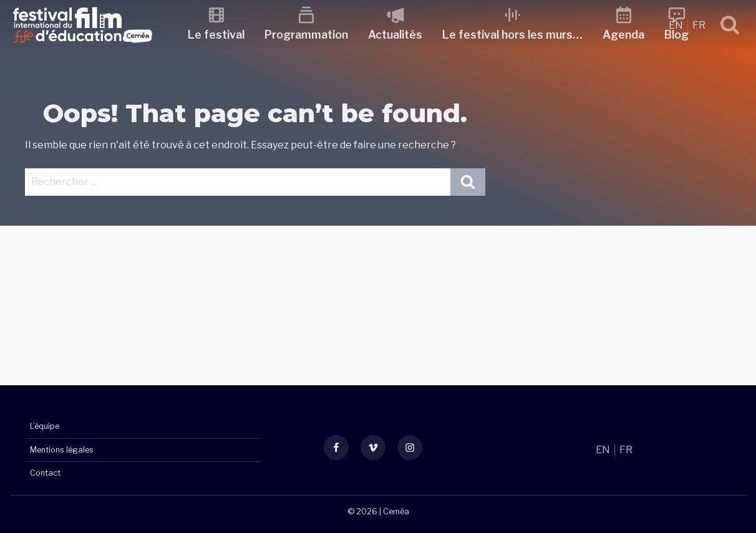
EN (677, 25)
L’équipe (45, 426)
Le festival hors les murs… (512, 35)
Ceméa (396, 511)
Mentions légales (62, 450)
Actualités (395, 35)
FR (699, 25)
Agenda (623, 35)
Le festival (216, 35)
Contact (45, 473)
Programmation (306, 35)
